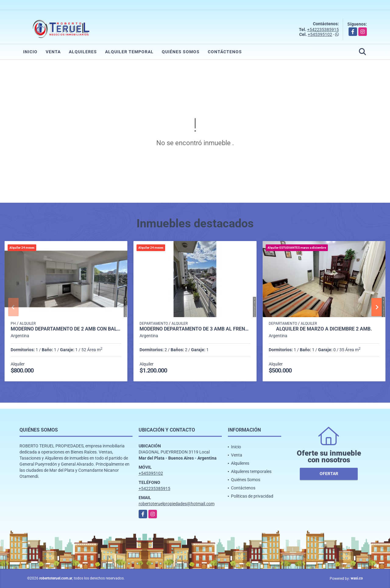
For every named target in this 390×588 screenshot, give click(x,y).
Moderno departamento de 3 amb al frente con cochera (195, 329)
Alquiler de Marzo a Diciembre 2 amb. (324, 329)
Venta (53, 52)
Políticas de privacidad (252, 496)
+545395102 (320, 34)
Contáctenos (225, 52)
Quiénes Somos (181, 52)
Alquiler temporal (129, 52)
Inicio (30, 52)
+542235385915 (323, 30)
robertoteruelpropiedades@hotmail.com (177, 504)
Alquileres (83, 52)
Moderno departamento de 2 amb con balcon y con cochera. (66, 329)
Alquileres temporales (251, 471)
